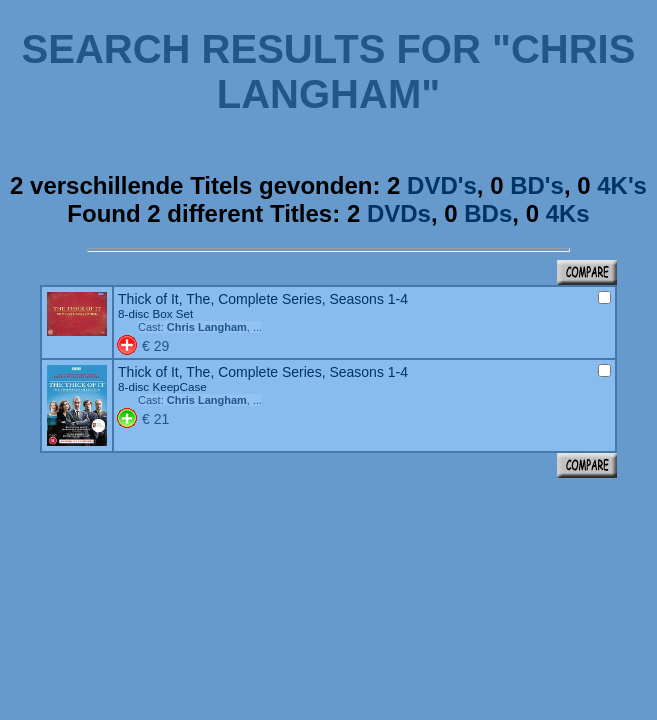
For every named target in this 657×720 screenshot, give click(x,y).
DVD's (442, 185)
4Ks (568, 213)
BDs (488, 213)
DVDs (399, 213)
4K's (622, 185)
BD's (537, 185)
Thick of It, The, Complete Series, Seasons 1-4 (263, 305)
